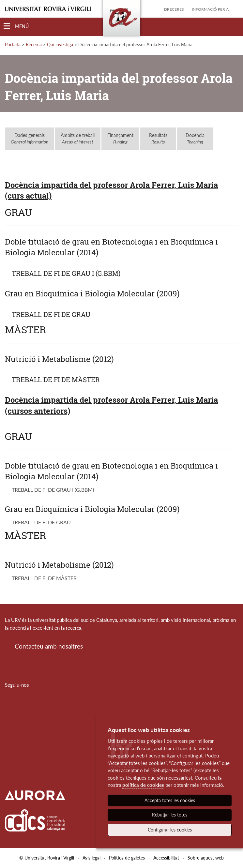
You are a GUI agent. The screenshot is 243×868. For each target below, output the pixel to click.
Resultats (158, 138)
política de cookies (143, 785)
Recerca (34, 45)
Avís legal (91, 858)
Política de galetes (127, 858)
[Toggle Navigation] (16, 26)
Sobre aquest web (206, 858)
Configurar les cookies (170, 830)
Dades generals (30, 138)
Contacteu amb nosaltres (49, 646)
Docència (195, 138)
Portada (13, 45)
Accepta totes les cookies (170, 800)
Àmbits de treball (78, 138)
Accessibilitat (166, 858)
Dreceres (174, 9)
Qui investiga (60, 45)
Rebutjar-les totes (170, 815)
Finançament (120, 138)
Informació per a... (212, 9)
